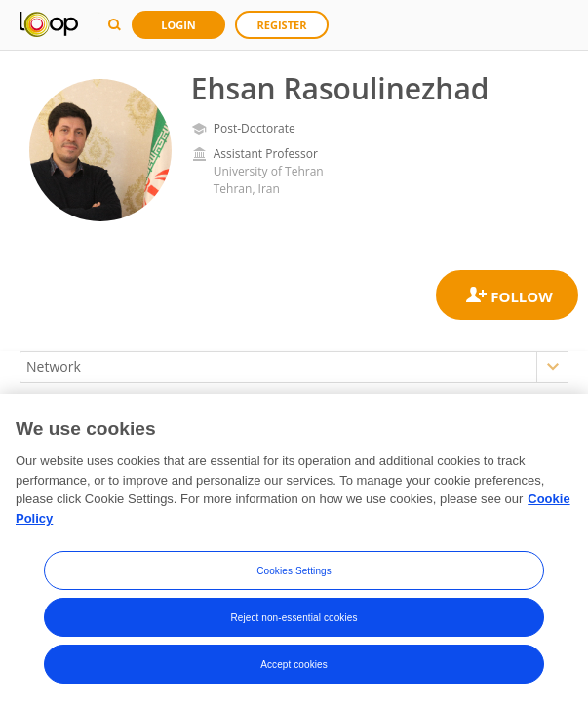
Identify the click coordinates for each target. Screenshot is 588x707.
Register (282, 25)
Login (178, 25)
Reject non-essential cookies (294, 619)
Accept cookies (294, 666)
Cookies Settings (294, 572)
